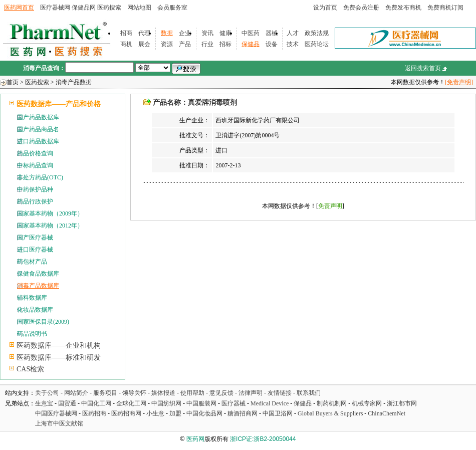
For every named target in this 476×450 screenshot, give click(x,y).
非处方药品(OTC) (40, 177)
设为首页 (325, 8)
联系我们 (309, 393)
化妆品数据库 (35, 310)
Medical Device (270, 403)
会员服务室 (172, 8)
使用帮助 (192, 393)
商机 (126, 44)
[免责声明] (459, 82)
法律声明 (251, 393)
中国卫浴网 (278, 413)
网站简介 (76, 393)
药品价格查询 (35, 153)
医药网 (195, 439)
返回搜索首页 (423, 68)
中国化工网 (96, 403)
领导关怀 (134, 393)
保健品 (251, 44)
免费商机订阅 (445, 8)
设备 (272, 44)
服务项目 (105, 393)
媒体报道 (163, 393)
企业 (185, 33)
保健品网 (84, 8)
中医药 (251, 33)
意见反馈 (221, 393)
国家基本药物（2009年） (50, 213)
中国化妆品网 (204, 413)
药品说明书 (32, 334)
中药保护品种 (35, 189)
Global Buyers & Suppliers (330, 413)
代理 (144, 33)
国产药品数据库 (38, 117)
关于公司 (47, 393)
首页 (13, 82)
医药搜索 (109, 8)
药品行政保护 (35, 201)
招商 (126, 33)
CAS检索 (30, 369)
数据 (167, 33)
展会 (144, 44)
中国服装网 (201, 403)
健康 (225, 33)
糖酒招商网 (243, 413)
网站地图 (139, 8)
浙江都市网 (402, 403)
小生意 (155, 413)
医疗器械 (233, 403)
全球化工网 (131, 403)
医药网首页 (19, 8)
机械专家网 (367, 403)
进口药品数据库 (38, 141)
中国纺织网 (166, 403)
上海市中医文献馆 (59, 423)
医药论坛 (317, 44)
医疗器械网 (55, 8)
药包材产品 (32, 262)
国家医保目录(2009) (43, 322)
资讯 (207, 33)
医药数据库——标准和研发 (59, 358)
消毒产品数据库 (38, 286)
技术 (293, 44)
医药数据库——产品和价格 (59, 104)
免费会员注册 (361, 8)
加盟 (176, 413)
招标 (225, 44)
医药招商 (94, 413)
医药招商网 (126, 413)
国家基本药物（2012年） (50, 226)
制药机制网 (332, 403)
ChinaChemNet (387, 413)
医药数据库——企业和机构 (59, 346)
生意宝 (44, 403)
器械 (272, 33)
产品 (185, 44)
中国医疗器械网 (56, 413)
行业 (207, 44)
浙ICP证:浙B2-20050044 (263, 439)
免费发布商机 (403, 8)
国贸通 (67, 403)
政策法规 (317, 33)
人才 (293, 33)
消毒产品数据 (74, 82)
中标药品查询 (35, 165)
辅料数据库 (32, 298)
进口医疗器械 (35, 250)
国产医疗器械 (35, 238)
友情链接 (280, 393)
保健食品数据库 (38, 274)
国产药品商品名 (38, 129)
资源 (167, 44)
